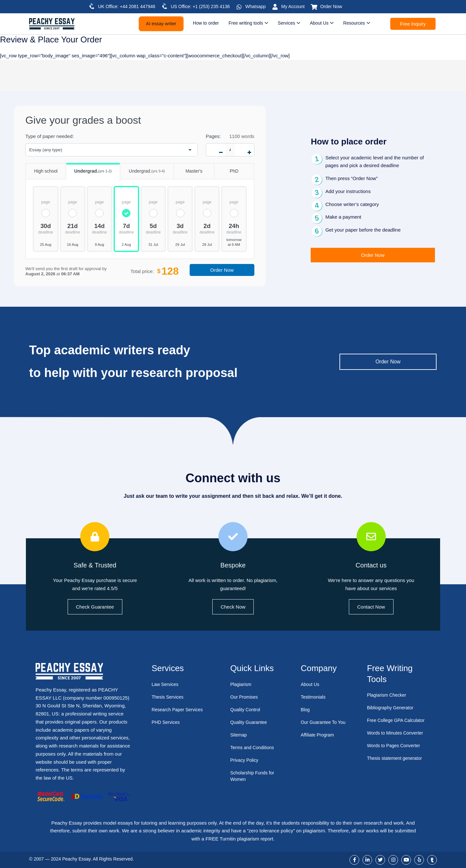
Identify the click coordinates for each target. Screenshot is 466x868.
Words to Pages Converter (395, 745)
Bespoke (233, 565)
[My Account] (275, 7)
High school (41, 169)
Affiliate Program (319, 741)
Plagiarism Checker (388, 695)
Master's (188, 169)
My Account (293, 6)
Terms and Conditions (254, 747)
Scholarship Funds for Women (254, 776)
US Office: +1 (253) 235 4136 (200, 6)
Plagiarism (242, 684)
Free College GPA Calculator (398, 720)
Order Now (331, 6)
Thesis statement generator (397, 758)
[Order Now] (314, 7)
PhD (226, 169)
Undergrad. (89, 169)
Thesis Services (169, 697)
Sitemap (239, 735)
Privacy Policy (245, 760)
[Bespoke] (233, 537)
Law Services (166, 684)
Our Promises (245, 697)
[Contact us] (371, 537)
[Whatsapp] (239, 7)
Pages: (213, 136)
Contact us (371, 565)
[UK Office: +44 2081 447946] (92, 6)
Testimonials (314, 697)
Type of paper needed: (50, 136)
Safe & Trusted (95, 565)
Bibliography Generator (392, 708)
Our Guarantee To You (320, 725)
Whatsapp (255, 6)
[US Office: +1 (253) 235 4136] (165, 6)
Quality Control (246, 709)
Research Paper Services (179, 709)
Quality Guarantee (250, 722)
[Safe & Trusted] (95, 537)
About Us (311, 684)
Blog (305, 709)
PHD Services (166, 722)
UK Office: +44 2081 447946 (127, 6)
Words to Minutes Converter (397, 733)
